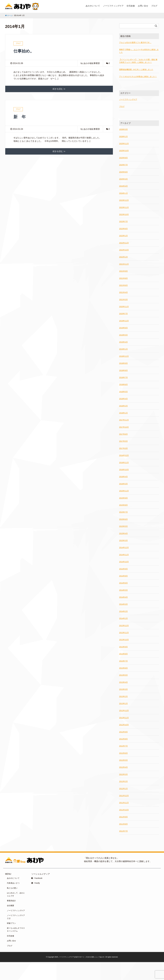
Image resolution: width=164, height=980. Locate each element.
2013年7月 (123, 661)
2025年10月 (124, 151)
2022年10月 (124, 250)
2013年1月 (123, 703)
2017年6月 (123, 434)
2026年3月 (123, 129)
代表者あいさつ (13, 883)
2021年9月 (123, 271)
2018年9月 (123, 363)
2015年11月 (124, 491)
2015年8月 (123, 505)
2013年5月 (123, 675)
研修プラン (11, 923)
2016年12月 (124, 455)
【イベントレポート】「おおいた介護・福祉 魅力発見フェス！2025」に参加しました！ (138, 61)
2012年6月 (123, 753)
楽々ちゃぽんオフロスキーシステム (16, 929)
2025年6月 (123, 172)
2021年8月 (123, 278)
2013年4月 (123, 682)
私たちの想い (12, 888)
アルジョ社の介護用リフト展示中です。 (135, 42)
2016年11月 (124, 463)
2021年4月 (123, 292)
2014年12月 (124, 548)
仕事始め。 (24, 51)
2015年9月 (123, 498)
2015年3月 (123, 540)
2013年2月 (123, 696)
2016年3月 (123, 484)
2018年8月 (123, 370)
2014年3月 (123, 604)
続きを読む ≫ (59, 89)
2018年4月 (123, 399)
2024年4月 (123, 186)
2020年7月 (123, 314)
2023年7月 (123, 221)
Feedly (36, 883)
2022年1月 (123, 257)
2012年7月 (123, 746)
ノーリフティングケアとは (16, 917)
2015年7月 (123, 512)
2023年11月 (124, 207)
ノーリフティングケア (113, 6)
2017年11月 (124, 420)
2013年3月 (123, 689)
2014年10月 (124, 562)
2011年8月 (123, 824)
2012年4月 (123, 767)
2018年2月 (123, 406)
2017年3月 (123, 448)
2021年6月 (123, 285)
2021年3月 (123, 300)
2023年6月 (123, 229)
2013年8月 (123, 654)
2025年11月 (124, 144)
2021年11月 (124, 264)
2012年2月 (123, 781)
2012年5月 (123, 760)
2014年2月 (123, 611)
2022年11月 (124, 243)
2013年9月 (123, 647)
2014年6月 (123, 583)
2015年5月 (123, 526)
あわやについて (93, 6)
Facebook (37, 878)
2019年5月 (123, 335)
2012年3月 (123, 774)
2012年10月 (124, 725)
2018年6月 (123, 385)
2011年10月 (124, 810)
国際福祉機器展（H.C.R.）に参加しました (136, 69)
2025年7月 (123, 165)
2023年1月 (123, 236)
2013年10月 (124, 640)
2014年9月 (123, 569)
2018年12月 (124, 356)
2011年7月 (123, 831)
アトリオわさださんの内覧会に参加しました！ (138, 77)
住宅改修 (131, 6)
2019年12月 (124, 321)
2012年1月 (123, 789)
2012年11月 (124, 718)
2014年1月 (123, 618)
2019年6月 (123, 328)
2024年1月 (123, 193)
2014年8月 (123, 576)
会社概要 (11, 906)
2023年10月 (124, 214)
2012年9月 (123, 732)
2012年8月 (123, 739)
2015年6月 (123, 519)
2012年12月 (124, 711)
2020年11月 (124, 307)
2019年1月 (123, 349)
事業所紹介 (11, 901)
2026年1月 (123, 137)
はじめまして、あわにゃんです (16, 894)
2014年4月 (123, 597)
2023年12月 (124, 200)
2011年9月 (123, 817)
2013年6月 (123, 668)
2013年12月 (124, 626)
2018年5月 (123, 392)
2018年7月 (123, 377)
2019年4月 (123, 342)
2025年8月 (123, 158)
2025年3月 (123, 179)
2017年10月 (124, 427)
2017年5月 (123, 441)
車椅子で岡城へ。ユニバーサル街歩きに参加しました (139, 51)
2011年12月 (124, 796)
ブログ (154, 6)
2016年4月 (123, 477)
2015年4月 (123, 533)
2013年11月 (124, 633)
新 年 (20, 117)
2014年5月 (123, 590)
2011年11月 (124, 803)
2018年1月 (123, 413)
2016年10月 (124, 470)
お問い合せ (143, 6)
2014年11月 (124, 555)
